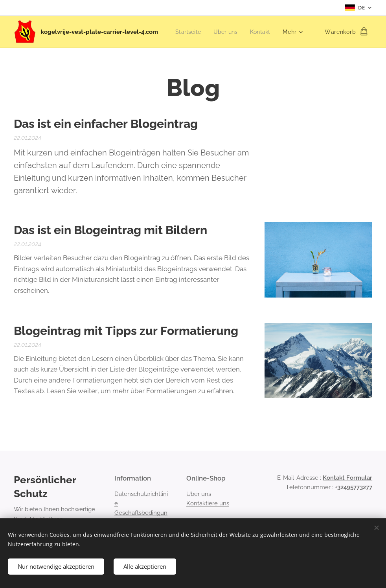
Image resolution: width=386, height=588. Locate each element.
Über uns (199, 494)
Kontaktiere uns (208, 503)
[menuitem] (220, 32)
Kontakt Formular (347, 478)
